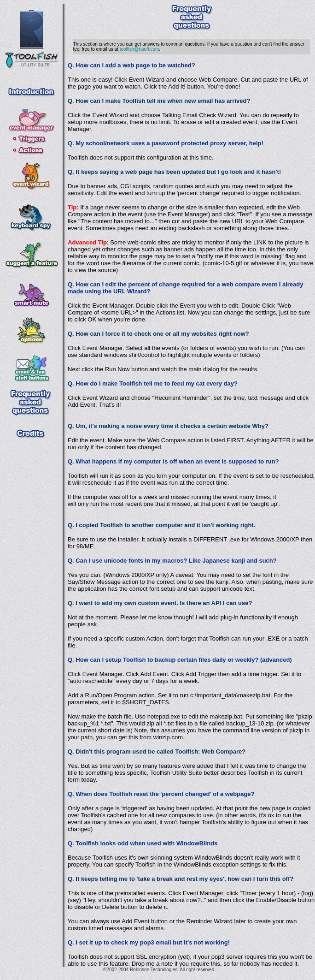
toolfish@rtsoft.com (140, 49)
